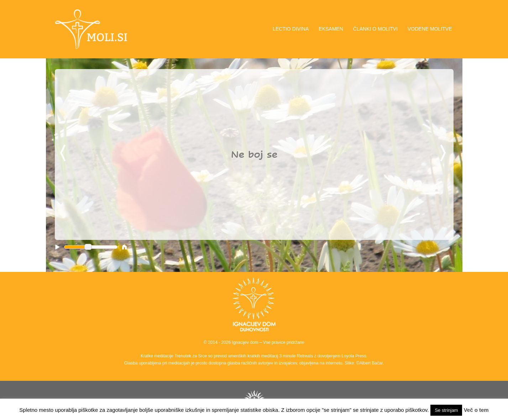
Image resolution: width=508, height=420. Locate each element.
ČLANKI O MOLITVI (375, 29)
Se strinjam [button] (446, 410)
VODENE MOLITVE (430, 29)
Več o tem (476, 410)
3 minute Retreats (297, 356)
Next (444, 153)
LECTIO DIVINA (291, 29)
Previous (64, 153)
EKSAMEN (331, 29)
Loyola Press (354, 356)
